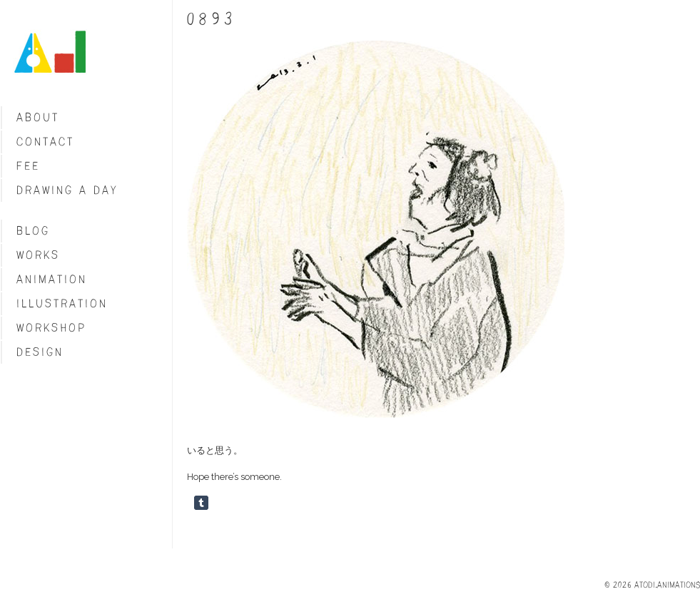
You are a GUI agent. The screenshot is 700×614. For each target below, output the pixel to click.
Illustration (62, 303)
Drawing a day (67, 190)
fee (28, 166)
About (38, 117)
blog (33, 231)
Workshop (51, 328)
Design (40, 352)
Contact (45, 142)
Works (38, 255)
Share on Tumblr (201, 503)
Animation (52, 279)
